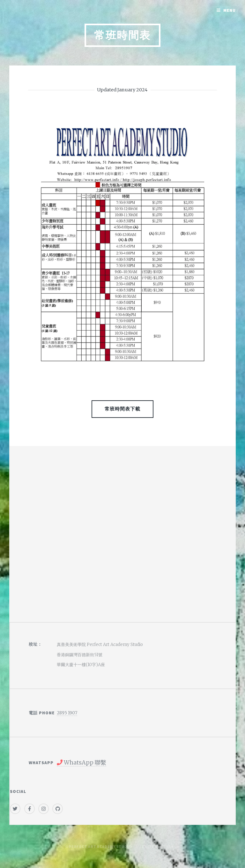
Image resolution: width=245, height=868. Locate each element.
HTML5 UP (170, 846)
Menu (230, 10)
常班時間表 (122, 35)
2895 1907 (67, 713)
